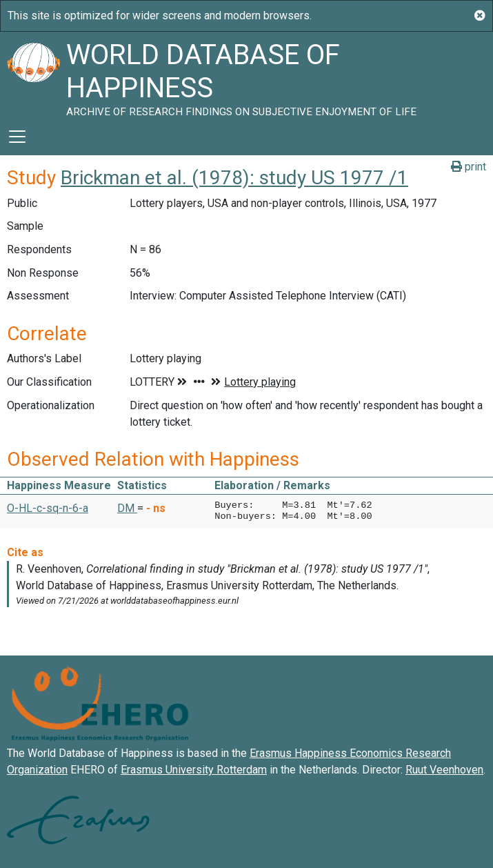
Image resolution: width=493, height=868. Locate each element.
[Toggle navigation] (17, 137)
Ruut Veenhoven (444, 770)
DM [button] (127, 508)
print (469, 167)
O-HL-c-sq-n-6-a (48, 508)
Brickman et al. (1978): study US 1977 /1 (234, 178)
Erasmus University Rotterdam (194, 770)
